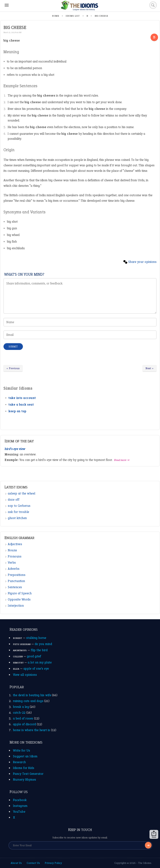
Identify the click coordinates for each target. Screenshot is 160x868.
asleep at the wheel (22, 493)
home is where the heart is (32, 730)
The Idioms (145, 863)
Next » (150, 368)
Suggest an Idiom (25, 756)
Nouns (12, 550)
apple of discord (24, 724)
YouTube (19, 812)
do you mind (43, 644)
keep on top (17, 411)
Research (19, 762)
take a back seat (21, 405)
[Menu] (7, 5)
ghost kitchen (17, 518)
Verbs (12, 563)
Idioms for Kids (24, 768)
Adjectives (15, 544)
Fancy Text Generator (28, 774)
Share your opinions (142, 262)
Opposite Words (19, 599)
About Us (16, 863)
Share (154, 834)
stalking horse (36, 638)
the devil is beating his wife (32, 695)
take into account (22, 398)
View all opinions (25, 675)
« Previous (13, 368)
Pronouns (15, 556)
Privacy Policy (53, 863)
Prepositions (17, 575)
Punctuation (16, 581)
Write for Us (22, 750)
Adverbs (14, 569)
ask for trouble (19, 512)
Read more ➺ (122, 460)
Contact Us (33, 863)
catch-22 (19, 713)
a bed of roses (23, 718)
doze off (14, 500)
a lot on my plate (40, 662)
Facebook (20, 800)
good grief (34, 656)
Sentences (15, 587)
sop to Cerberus (19, 506)
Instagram (20, 806)
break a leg (21, 707)
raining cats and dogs (28, 701)
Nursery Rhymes (25, 780)
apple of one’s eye (36, 669)
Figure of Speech (20, 593)
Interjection (16, 606)
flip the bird (39, 650)
